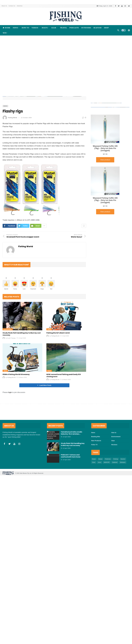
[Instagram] (125, 6)
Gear (5, 388)
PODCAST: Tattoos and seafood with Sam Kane (71, 473)
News (5, 123)
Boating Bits (96, 454)
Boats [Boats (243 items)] (94, 476)
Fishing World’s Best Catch (58, 350)
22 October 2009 (26, 135)
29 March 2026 (22, 395)
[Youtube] (122, 6)
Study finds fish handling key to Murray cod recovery (22, 351)
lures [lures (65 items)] (100, 480)
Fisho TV (94, 462)
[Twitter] (119, 6)
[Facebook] (116, 6)
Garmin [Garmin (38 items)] (123, 476)
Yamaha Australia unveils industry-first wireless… (72, 450)
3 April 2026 (65, 353)
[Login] (129, 30)
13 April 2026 (21, 355)
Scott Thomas (11, 355)
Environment (8, 347)
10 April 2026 (66, 477)
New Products (96, 458)
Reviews (114, 462)
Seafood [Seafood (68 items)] (115, 480)
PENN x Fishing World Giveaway (16, 392)
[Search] (118, 30)
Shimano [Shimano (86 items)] (123, 480)
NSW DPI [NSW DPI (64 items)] (107, 480)
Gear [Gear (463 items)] (94, 480)
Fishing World (12, 135)
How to (114, 450)
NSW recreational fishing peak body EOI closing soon (64, 393)
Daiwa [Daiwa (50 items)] (100, 476)
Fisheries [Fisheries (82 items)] (108, 476)
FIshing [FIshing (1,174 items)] (116, 476)
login (10, 410)
